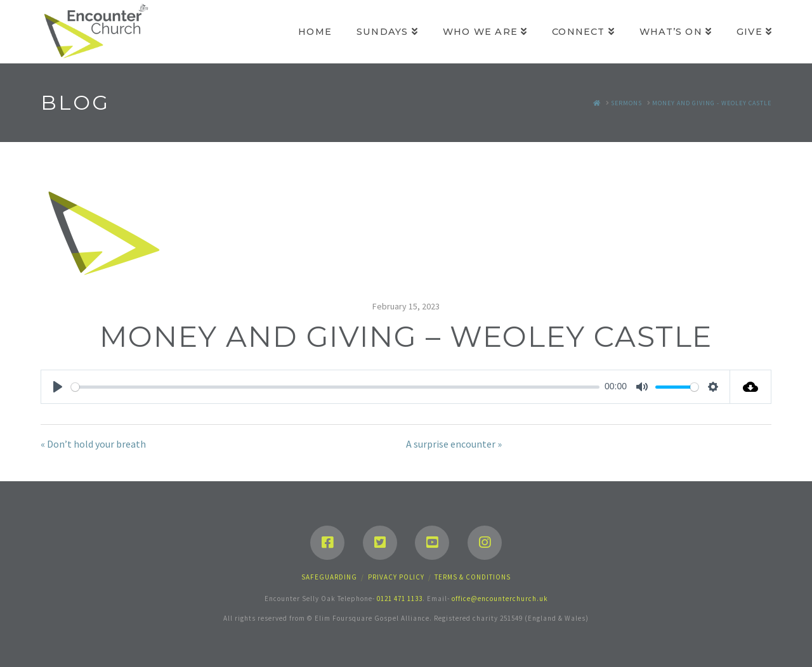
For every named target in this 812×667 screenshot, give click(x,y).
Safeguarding (329, 577)
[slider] (335, 387)
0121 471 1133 (400, 599)
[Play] (58, 387)
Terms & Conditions (473, 577)
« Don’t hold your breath (93, 444)
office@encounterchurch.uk (500, 599)
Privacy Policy (396, 577)
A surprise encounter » (454, 444)
